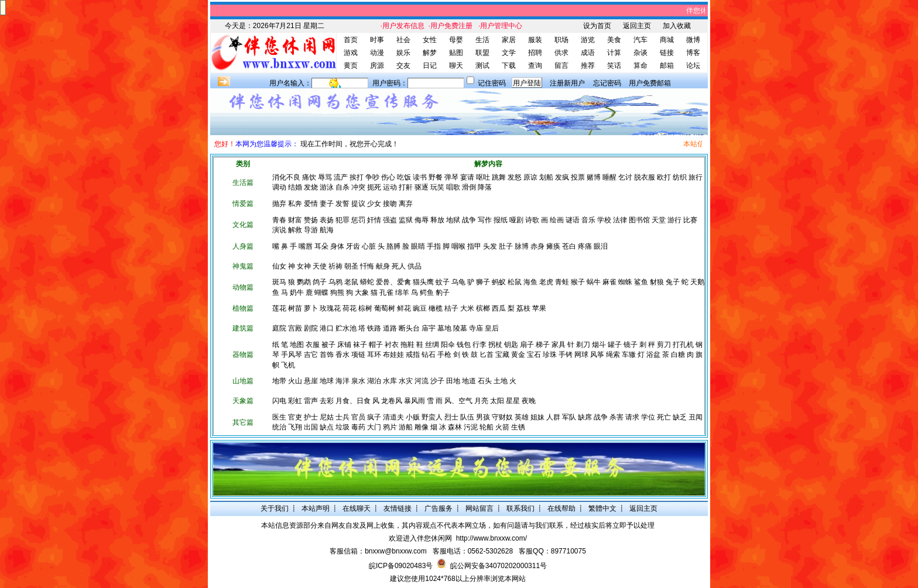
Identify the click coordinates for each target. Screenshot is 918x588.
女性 (430, 40)
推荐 (588, 66)
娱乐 (403, 53)
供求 (561, 53)
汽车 (640, 40)
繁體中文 (602, 508)
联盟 (482, 53)
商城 (667, 40)
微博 (693, 40)
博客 (693, 53)
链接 (667, 53)
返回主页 (637, 26)
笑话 (614, 66)
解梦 (430, 53)
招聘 (535, 53)
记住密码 (492, 83)
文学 (509, 53)
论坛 (693, 66)
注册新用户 (567, 83)
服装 (535, 40)
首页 (351, 40)
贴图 (456, 53)
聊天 (456, 66)
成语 (588, 53)
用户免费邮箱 (650, 83)
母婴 (456, 40)
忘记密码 (607, 83)
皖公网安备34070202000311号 (499, 566)
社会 (403, 40)
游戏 (351, 53)
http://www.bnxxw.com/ (491, 538)
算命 (640, 66)
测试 (482, 66)
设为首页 (597, 26)
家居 (509, 40)
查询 (535, 66)
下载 (509, 66)
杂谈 (640, 53)
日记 (430, 66)
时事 (377, 40)
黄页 (351, 66)
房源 (377, 66)
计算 (614, 53)
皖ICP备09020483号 (401, 566)
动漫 (377, 53)
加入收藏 (677, 26)
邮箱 (667, 66)
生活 (482, 40)
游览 (588, 40)
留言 (561, 66)
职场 (561, 40)
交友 (403, 66)
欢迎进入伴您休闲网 (420, 538)
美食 (614, 40)
